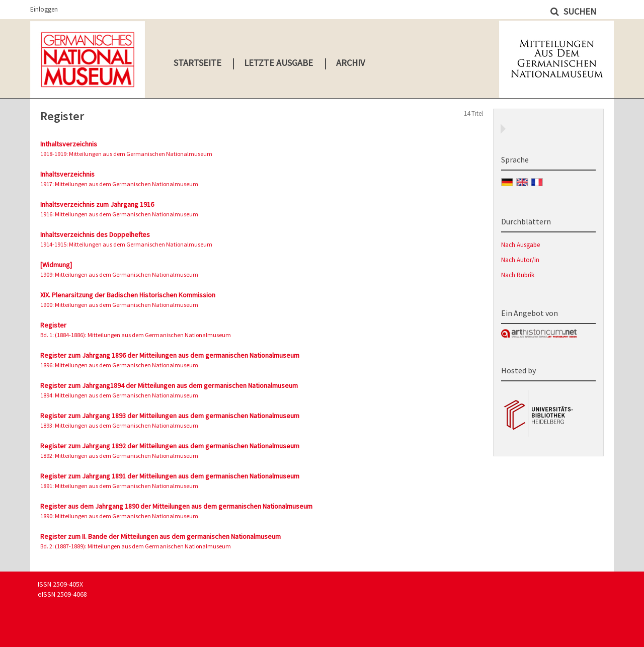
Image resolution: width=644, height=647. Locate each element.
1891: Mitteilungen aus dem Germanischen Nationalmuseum (119, 486)
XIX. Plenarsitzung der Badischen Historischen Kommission (128, 295)
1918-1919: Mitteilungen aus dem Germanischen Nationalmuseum (126, 154)
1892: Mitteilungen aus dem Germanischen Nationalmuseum (119, 456)
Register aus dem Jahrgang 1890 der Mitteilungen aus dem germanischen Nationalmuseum (176, 506)
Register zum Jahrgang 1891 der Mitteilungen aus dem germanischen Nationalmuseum (170, 476)
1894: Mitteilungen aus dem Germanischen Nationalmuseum (119, 395)
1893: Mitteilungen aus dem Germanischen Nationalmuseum (119, 425)
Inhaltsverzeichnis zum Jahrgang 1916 (97, 204)
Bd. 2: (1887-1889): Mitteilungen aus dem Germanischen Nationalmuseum (136, 546)
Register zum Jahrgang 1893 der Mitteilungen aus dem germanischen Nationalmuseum (170, 416)
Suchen (579, 11)
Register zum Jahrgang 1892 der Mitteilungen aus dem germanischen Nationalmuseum (170, 446)
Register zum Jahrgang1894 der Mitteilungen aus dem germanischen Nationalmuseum (169, 385)
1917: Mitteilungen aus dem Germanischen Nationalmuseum (119, 184)
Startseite (197, 63)
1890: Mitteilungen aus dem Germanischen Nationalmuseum (119, 516)
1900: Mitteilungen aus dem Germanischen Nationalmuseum (119, 305)
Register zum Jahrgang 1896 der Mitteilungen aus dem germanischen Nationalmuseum (170, 355)
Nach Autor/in (520, 260)
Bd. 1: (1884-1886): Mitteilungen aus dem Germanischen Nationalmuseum (136, 335)
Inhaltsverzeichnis (67, 174)
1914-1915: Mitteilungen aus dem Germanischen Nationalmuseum (126, 244)
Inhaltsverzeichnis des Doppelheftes (95, 234)
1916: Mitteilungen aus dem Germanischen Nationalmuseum (119, 214)
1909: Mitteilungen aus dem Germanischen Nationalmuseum (119, 274)
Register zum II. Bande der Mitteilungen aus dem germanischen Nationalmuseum (160, 536)
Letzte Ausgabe (278, 63)
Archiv (350, 63)
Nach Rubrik (518, 275)
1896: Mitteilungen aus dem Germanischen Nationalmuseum (119, 365)
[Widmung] (56, 265)
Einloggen (44, 9)
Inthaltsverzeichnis (69, 144)
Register (53, 325)
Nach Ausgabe (520, 245)
